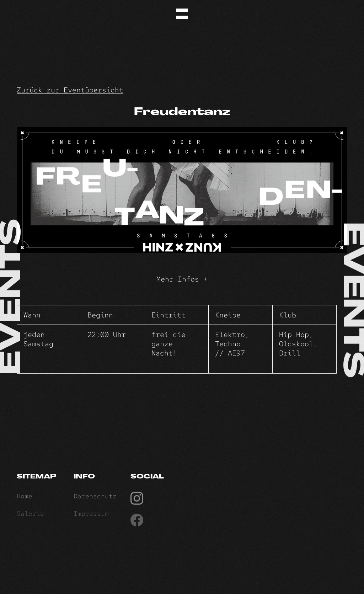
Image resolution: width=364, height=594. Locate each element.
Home (25, 497)
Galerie (30, 515)
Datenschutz (95, 497)
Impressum (91, 515)
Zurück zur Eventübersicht (70, 90)
